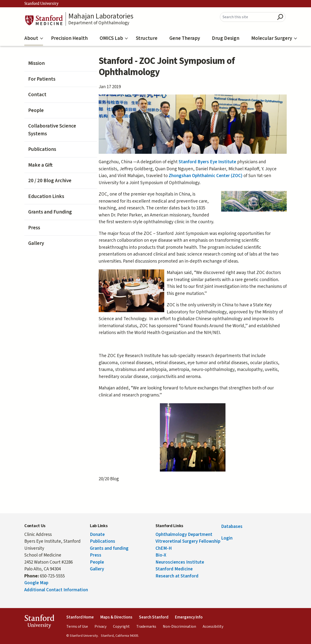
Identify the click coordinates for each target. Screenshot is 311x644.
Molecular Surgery (274, 38)
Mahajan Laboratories (101, 16)
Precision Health (69, 38)
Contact (37, 94)
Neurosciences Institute (180, 562)
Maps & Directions (116, 617)
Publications (42, 149)
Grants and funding (109, 548)
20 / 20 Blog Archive (50, 180)
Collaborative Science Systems (52, 130)
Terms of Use (77, 627)
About (34, 38)
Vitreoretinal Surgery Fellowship (188, 541)
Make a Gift (40, 165)
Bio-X (161, 555)
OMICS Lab (114, 38)
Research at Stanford (177, 576)
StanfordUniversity (39, 622)
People (36, 110)
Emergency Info (189, 617)
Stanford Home (80, 617)
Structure (147, 38)
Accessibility (213, 627)
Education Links (46, 196)
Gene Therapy (185, 38)
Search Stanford (154, 617)
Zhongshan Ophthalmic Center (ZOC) (206, 176)
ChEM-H (164, 548)
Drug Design (226, 38)
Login (227, 538)
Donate (97, 535)
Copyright (121, 627)
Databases (232, 527)
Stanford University (42, 4)
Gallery (36, 243)
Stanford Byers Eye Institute (208, 162)
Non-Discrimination (179, 627)
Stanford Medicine (174, 569)
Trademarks (146, 627)
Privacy (100, 627)
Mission (36, 63)
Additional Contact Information (56, 590)
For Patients (42, 79)
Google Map (36, 583)
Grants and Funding (50, 212)
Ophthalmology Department (184, 535)
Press (34, 228)
